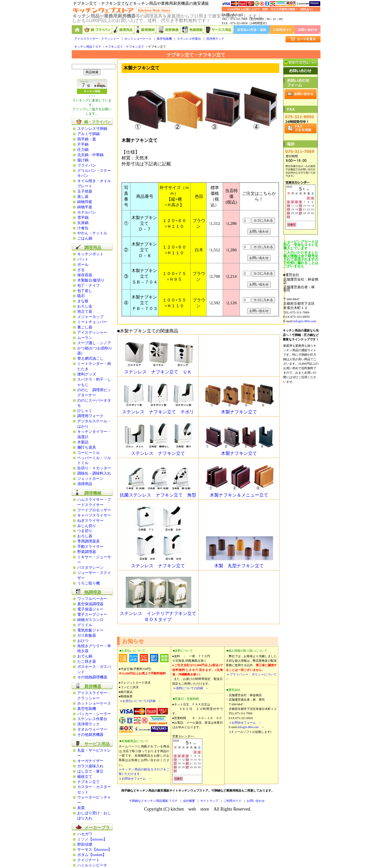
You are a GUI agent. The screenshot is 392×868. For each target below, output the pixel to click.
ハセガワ (85, 834)
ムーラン (85, 338)
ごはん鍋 (85, 238)
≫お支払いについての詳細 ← (140, 701)
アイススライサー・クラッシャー (97, 39)
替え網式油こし (90, 358)
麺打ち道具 (87, 447)
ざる (81, 270)
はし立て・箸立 (90, 771)
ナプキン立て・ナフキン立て (124, 47)
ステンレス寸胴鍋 (92, 129)
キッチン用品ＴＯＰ (88, 47)
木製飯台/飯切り (91, 280)
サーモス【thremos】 (94, 850)
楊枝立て (85, 777)
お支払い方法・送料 (252, 30)
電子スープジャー (92, 614)
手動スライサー (90, 547)
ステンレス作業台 (189, 39)
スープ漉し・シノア (94, 343)
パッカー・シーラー (94, 714)
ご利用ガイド (282, 30)
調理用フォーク (90, 416)
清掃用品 (85, 484)
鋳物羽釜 (85, 202)
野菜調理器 (87, 552)
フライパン (87, 165)
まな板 (83, 301)
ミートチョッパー (92, 322)
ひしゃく (85, 411)
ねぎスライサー (90, 521)
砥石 (81, 296)
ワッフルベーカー (92, 599)
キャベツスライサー (94, 515)
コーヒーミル (88, 453)
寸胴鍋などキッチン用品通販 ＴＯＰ (153, 801)
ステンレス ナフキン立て (159, 451)
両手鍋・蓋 (87, 139)
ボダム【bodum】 (92, 855)
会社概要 (189, 801)
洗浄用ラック (215, 39)
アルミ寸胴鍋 (88, 134)
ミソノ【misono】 (92, 839)
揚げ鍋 (83, 160)
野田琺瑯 (85, 845)
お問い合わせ (307, 30)
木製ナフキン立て (240, 410)
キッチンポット (90, 254)
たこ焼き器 (87, 661)
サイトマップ (209, 801)
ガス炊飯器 (87, 635)
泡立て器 (85, 311)
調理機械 (146, 30)
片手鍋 (83, 144)
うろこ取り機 (88, 583)
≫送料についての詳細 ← (191, 688)
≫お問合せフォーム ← (135, 779)
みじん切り (87, 526)
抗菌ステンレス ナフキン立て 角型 (158, 493)
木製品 (83, 442)
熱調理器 (193, 30)
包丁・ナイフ (88, 286)
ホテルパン (87, 212)
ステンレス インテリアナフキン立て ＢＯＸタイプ (158, 614)
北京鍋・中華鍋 (90, 155)
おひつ (83, 641)
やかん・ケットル (92, 233)
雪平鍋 (83, 218)
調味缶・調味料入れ (94, 473)
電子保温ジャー (90, 609)
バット (83, 259)
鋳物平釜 (85, 207)
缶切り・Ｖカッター (94, 468)
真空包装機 (164, 39)
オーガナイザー (90, 761)
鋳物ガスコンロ (90, 620)
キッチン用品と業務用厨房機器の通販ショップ (77, 30)
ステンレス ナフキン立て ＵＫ (158, 370)
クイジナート (88, 860)
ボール (83, 265)
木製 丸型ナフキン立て (239, 564)
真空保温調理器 (90, 604)
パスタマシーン (90, 568)
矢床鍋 (83, 223)
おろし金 (85, 306)
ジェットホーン (90, 479)
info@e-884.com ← (251, 727)
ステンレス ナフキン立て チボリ (158, 410)
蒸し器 (83, 197)
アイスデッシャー (92, 332)
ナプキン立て (88, 782)
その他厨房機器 (90, 735)
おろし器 (85, 536)
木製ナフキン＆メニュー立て (240, 493)
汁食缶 (83, 228)
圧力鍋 (83, 150)
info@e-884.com (305, 321)
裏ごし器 (85, 327)
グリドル (85, 625)
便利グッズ (87, 374)
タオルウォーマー (92, 729)
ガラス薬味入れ (90, 766)
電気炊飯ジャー (90, 630)
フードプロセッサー (94, 510)
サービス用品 (219, 30)
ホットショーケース (138, 39)
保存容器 (85, 275)
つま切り (85, 531)
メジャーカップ (90, 317)
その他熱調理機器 (92, 677)
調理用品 (123, 30)
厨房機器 (169, 30)
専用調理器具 (88, 541)
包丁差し (85, 291)
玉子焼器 (85, 191)
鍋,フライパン (97, 30)
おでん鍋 (85, 656)
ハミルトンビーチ (92, 865)
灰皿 (81, 808)
